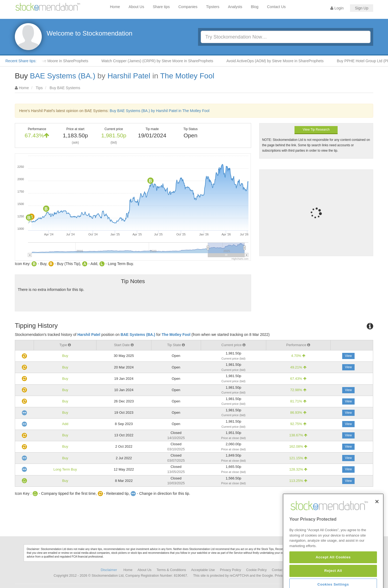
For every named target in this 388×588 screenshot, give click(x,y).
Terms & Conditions (171, 570)
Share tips (161, 7)
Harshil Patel (129, 76)
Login (337, 8)
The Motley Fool (187, 76)
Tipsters (213, 7)
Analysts (235, 7)
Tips (39, 88)
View (348, 356)
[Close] (377, 523)
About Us (136, 7)
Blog (255, 7)
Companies (188, 7)
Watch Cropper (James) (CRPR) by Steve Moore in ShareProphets (162, 61)
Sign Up (362, 8)
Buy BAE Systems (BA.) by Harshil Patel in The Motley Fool (160, 111)
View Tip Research (316, 130)
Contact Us (276, 7)
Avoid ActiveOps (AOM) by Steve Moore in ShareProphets (279, 61)
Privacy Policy (230, 570)
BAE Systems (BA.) (63, 76)
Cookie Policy (257, 570)
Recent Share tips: (21, 61)
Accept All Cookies (333, 579)
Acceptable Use (203, 570)
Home (115, 7)
